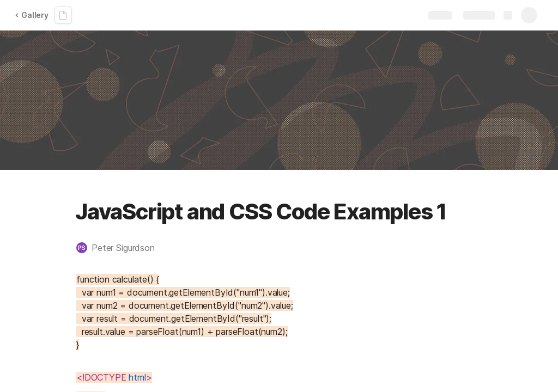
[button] (121, 248)
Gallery (32, 15)
